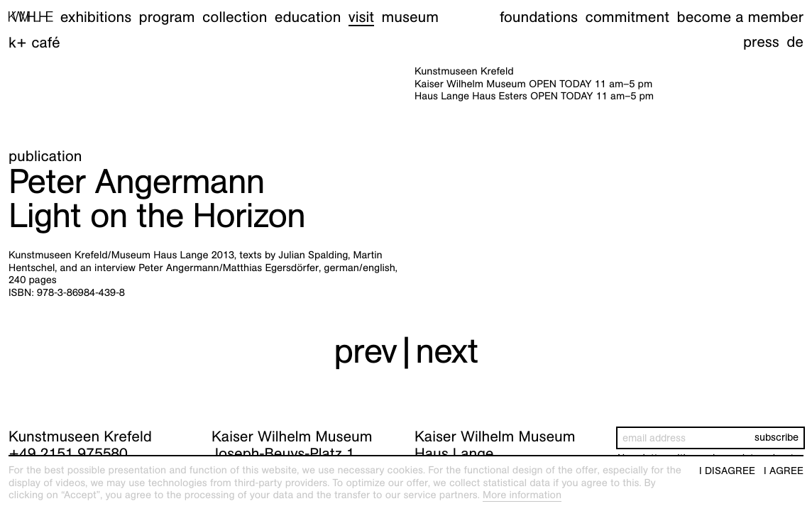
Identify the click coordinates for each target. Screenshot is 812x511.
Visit (361, 17)
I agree (784, 471)
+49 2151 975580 (68, 453)
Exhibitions (96, 17)
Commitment (627, 17)
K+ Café (34, 42)
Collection (235, 17)
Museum (411, 17)
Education (308, 17)
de (795, 42)
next (446, 351)
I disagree (727, 471)
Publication (45, 156)
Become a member (740, 17)
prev (365, 351)
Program (167, 17)
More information (522, 495)
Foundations (539, 17)
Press (761, 42)
